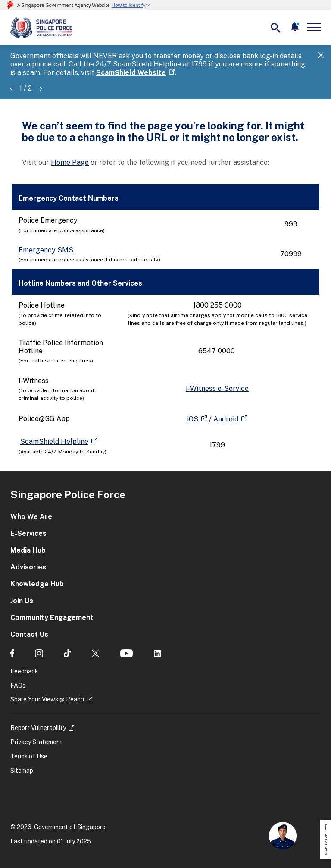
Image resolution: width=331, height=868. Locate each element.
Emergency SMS (46, 250)
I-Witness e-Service (217, 388)
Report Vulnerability (38, 728)
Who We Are (31, 517)
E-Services (28, 533)
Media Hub (28, 550)
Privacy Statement (36, 742)
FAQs (18, 686)
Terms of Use (29, 756)
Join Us (22, 601)
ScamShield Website (131, 73)
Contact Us (29, 634)
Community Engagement (52, 618)
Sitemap (22, 771)
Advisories (28, 567)
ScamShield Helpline (54, 442)
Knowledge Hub (37, 584)
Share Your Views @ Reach (47, 699)
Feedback (24, 671)
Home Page (70, 162)
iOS (193, 419)
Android (226, 419)
